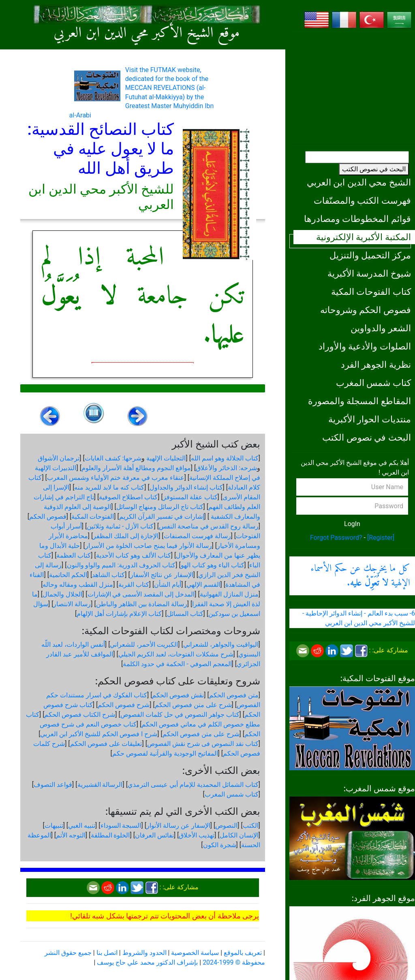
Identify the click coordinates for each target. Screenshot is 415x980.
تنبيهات (54, 826)
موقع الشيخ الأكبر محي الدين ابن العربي (147, 33)
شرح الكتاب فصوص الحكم (80, 715)
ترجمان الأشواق (59, 458)
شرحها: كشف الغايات (113, 458)
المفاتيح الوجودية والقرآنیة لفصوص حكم (165, 753)
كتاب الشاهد (108, 575)
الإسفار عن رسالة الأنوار (178, 826)
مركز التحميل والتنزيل (370, 255)
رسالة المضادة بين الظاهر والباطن (142, 604)
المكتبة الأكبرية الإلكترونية (364, 237)
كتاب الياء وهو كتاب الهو (213, 565)
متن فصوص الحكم (234, 695)
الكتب (251, 826)
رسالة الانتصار (72, 604)
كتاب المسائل (185, 614)
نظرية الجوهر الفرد (376, 364)
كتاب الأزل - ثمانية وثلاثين (120, 526)
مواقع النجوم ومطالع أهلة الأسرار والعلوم (136, 468)
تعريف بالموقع (243, 953)
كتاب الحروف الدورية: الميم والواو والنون (121, 565)
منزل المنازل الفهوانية (229, 594)
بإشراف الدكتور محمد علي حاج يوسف (147, 962)
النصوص (226, 826)
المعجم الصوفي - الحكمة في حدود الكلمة (177, 664)
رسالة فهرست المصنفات (197, 536)
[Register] (381, 538)
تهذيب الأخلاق (197, 835)
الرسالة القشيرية (100, 785)
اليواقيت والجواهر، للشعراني (221, 644)
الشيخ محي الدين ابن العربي (359, 182)
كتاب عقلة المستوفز (190, 497)
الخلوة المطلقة (110, 835)
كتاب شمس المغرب (373, 383)
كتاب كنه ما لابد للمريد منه (109, 487)
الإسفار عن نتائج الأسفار (162, 575)
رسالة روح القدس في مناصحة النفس (209, 526)
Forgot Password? (336, 538)
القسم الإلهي (203, 585)
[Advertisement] (352, 87)
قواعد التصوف (53, 785)
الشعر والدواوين (381, 328)
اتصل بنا (107, 953)
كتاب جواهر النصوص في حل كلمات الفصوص (180, 715)
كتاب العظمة (74, 555)
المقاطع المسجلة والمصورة (359, 401)
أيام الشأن (168, 585)
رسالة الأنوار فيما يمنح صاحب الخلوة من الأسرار (149, 546)
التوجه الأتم (71, 835)
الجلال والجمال (62, 594)
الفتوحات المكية (93, 517)
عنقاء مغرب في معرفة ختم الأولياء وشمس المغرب (116, 478)
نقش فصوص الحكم (178, 695)
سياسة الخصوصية (195, 953)
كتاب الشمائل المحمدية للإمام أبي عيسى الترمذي (193, 785)
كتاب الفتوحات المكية (371, 292)
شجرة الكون (220, 845)
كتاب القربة (134, 585)
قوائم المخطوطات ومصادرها (357, 219)
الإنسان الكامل (239, 835)
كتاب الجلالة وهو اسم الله (225, 458)
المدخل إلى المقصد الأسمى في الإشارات (141, 594)
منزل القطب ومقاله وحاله (78, 585)
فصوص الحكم (48, 517)
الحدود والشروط (144, 953)
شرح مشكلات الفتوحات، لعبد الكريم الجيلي (176, 654)
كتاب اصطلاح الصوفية (128, 497)
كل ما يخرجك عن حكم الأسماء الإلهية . (360, 576)
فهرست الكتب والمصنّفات (362, 200)
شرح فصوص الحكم (124, 705)
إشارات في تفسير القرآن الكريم (162, 517)
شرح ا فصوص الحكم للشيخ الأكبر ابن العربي (99, 734)
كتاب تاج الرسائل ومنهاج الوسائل (160, 507)
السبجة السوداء (121, 826)
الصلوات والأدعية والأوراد (365, 346)
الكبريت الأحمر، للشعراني (144, 644)
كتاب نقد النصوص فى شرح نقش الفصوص (203, 744)
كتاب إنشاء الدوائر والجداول (186, 487)
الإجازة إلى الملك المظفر (126, 536)
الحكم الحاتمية (68, 575)
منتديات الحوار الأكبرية (370, 419)
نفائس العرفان (154, 835)
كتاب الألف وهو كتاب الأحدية (134, 555)
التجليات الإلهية (166, 458)
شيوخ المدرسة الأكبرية (369, 273)
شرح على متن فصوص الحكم (193, 705)
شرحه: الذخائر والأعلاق (226, 468)
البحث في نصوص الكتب (374, 169)
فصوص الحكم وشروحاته (366, 310)
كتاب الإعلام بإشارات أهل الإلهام (119, 614)
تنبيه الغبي (82, 826)
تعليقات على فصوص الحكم (106, 744)
